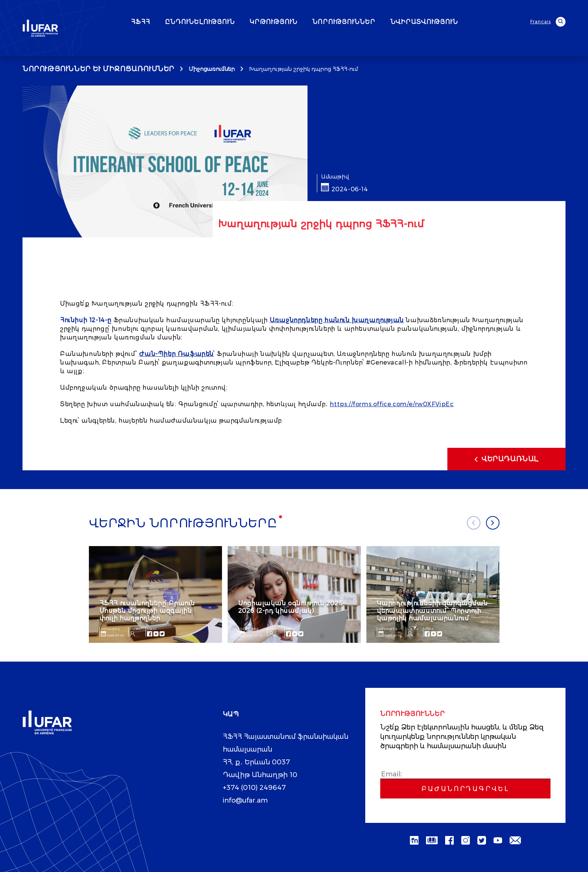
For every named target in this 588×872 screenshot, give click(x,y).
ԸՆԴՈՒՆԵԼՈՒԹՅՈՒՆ (220, 22)
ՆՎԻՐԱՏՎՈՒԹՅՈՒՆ (444, 22)
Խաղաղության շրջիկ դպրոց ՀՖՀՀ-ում (303, 69)
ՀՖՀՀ (161, 22)
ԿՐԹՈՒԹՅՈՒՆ (294, 22)
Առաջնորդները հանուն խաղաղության (337, 320)
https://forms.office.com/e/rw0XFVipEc (391, 404)
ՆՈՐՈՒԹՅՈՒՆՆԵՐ (364, 22)
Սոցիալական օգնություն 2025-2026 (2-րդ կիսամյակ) (292, 607)
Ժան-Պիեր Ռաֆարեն (176, 354)
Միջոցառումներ (212, 69)
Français (541, 22)
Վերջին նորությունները (183, 523)
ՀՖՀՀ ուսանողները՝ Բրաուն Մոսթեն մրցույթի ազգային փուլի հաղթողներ (147, 611)
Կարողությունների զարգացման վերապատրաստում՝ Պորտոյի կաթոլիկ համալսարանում (432, 611)
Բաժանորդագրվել (465, 789)
